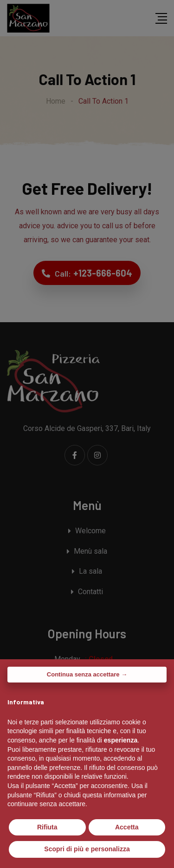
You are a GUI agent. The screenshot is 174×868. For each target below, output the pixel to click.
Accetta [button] (127, 827)
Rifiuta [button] (47, 827)
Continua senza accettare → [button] (87, 674)
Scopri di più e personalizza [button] (87, 849)
